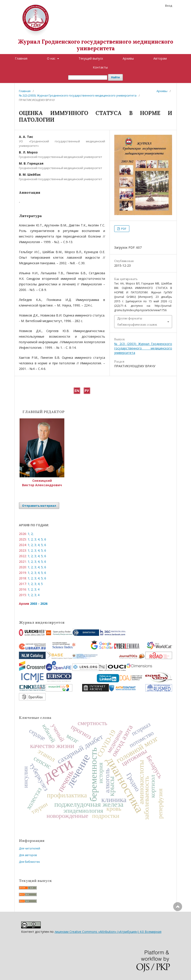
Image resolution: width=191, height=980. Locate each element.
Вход (169, 6)
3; (36, 539)
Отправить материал (39, 506)
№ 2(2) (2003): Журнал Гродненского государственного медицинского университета (78, 95)
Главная (21, 58)
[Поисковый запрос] (88, 78)
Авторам (160, 58)
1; (29, 534)
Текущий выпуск (91, 58)
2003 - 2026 (39, 604)
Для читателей (29, 848)
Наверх (178, 924)
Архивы (128, 58)
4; (39, 539)
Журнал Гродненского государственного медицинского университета (96, 45)
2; (32, 534)
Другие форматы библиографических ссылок (137, 322)
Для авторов (28, 855)
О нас (52, 58)
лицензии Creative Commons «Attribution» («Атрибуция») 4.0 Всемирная (108, 932)
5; (42, 539)
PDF (123, 229)
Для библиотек (29, 862)
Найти (115, 77)
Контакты (100, 67)
